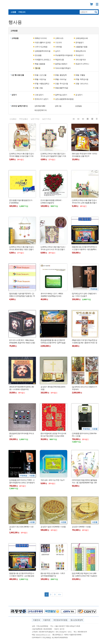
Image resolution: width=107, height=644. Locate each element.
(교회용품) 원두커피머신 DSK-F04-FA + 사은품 (84, 435)
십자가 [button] (58, 51)
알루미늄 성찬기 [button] (61, 95)
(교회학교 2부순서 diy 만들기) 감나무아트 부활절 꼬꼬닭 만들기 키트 (22, 155)
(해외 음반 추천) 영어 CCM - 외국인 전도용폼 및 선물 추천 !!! (85, 155)
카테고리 (22, 12)
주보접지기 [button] (80, 55)
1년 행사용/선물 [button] (18, 75)
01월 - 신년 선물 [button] (41, 75)
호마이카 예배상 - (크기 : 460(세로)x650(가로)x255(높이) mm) (52, 295)
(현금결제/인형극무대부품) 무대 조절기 (22, 435)
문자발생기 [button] (80, 42)
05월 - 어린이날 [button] (40, 79)
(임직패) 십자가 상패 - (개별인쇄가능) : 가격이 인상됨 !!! (84, 295)
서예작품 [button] (58, 47)
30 (74, 119)
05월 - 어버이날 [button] (61, 79)
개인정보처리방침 (60, 620)
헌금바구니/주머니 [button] (82, 64)
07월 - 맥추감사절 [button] (82, 79)
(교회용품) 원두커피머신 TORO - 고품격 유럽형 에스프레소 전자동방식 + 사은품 (22, 481)
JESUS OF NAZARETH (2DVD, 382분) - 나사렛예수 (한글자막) (22, 388)
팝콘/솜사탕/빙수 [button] (61, 64)
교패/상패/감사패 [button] (82, 38)
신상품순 (13, 119)
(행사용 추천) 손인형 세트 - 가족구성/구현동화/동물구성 (53, 575)
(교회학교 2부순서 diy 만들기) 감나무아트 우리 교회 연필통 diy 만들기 (84, 202)
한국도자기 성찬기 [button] (42, 99)
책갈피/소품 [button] (59, 60)
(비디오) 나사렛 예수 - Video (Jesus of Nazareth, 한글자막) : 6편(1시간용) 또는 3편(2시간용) (22, 342)
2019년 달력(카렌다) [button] (20, 106)
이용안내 (37, 620)
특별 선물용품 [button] (40, 64)
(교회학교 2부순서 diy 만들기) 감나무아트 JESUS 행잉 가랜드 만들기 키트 (22, 248)
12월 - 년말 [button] (39, 88)
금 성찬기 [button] (79, 95)
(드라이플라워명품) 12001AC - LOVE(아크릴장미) (51, 202)
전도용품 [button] (38, 55)
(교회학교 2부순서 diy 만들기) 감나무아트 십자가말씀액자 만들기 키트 (53, 155)
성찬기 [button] (14, 95)
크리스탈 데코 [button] (81, 60)
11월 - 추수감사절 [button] (62, 84)
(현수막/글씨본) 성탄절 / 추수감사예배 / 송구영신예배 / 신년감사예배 (53, 435)
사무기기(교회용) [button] (41, 47)
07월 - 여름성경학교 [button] (42, 84)
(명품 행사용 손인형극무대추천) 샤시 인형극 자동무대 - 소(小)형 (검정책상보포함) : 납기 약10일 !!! (22, 575)
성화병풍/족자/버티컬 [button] (43, 51)
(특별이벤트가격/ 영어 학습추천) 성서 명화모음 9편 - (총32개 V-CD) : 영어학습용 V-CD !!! (85, 342)
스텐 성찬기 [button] (39, 95)
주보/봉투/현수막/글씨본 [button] (64, 55)
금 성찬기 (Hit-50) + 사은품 (81, 527)
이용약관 (47, 620)
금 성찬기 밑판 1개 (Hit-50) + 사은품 (53, 527)
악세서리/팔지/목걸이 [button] (63, 68)
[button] (43, 68)
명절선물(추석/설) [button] (62, 88)
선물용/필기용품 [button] (81, 47)
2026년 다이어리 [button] (41, 38)
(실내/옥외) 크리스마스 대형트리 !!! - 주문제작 (85, 388)
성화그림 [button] (58, 106)
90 (83, 119)
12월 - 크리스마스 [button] (82, 84)
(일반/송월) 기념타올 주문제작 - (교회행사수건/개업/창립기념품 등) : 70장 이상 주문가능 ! (22, 295)
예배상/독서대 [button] (81, 51)
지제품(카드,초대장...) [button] (43, 60)
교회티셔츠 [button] (59, 38)
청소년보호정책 (77, 620)
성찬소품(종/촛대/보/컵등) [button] (64, 99)
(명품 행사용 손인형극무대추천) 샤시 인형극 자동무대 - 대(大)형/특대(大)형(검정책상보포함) (84, 248)
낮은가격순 (35, 119)
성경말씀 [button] (78, 106)
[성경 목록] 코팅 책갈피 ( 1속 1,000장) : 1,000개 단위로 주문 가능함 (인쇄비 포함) (85, 575)
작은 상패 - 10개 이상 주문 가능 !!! (52, 480)
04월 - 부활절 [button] (80, 75)
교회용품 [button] (14, 31)
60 (78, 119)
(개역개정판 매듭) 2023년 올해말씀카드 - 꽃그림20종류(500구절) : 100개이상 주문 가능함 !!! (84, 481)
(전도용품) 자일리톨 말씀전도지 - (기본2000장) (21, 202)
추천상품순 (24, 119)
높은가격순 (47, 119)
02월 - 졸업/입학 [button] (61, 75)
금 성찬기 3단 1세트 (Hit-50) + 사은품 (21, 528)
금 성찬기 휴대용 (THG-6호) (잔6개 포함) (53, 388)
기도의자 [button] (58, 42)
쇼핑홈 (13, 12)
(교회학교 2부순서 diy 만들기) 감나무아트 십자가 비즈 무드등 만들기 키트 (53, 248)
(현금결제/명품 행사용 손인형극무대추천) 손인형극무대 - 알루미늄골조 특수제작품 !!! (53, 342)
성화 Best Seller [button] (40, 106)
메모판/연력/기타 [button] (41, 110)
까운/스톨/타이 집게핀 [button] (43, 42)
